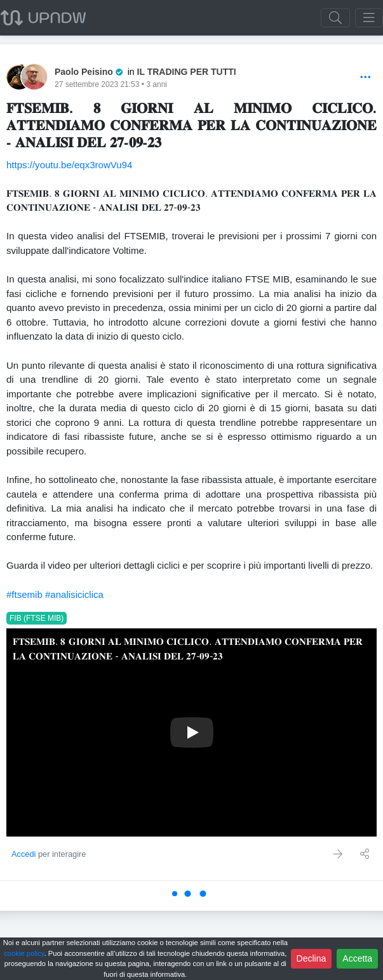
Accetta (357, 958)
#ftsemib (24, 594)
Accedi (24, 854)
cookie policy (24, 953)
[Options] (366, 78)
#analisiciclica (74, 594)
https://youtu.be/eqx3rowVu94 (69, 165)
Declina (312, 958)
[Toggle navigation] (369, 18)
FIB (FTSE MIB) (37, 618)
